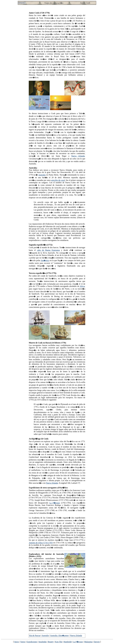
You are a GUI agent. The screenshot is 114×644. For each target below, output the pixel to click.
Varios (23, 642)
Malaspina (88, 642)
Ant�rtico (45, 260)
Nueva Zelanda (78, 156)
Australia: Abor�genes (59, 636)
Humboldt (68, 642)
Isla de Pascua (35, 636)
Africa (82, 286)
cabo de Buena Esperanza (48, 250)
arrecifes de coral (58, 180)
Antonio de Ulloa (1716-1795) (41, 543)
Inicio (17, 642)
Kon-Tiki (59, 642)
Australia (42, 175)
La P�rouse (55, 503)
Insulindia (43, 642)
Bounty (51, 642)
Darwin (97, 642)
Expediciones (32, 642)
